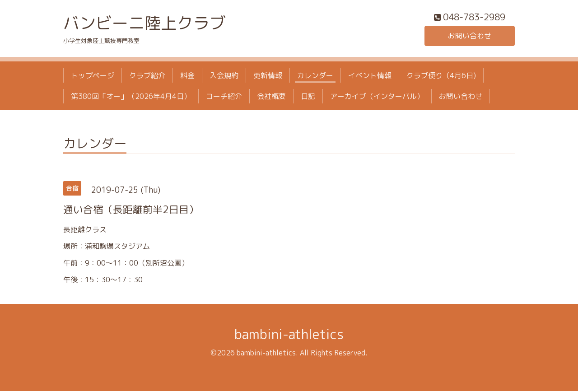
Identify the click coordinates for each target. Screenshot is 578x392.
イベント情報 (370, 76)
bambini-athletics (289, 335)
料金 (187, 76)
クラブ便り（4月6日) (441, 76)
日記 (308, 97)
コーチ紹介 (224, 97)
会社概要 (271, 97)
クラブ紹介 (147, 76)
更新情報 (268, 76)
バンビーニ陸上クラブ (144, 23)
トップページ (93, 76)
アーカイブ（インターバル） (377, 97)
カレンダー (315, 76)
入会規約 (224, 76)
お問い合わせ (470, 36)
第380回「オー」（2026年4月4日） (131, 97)
